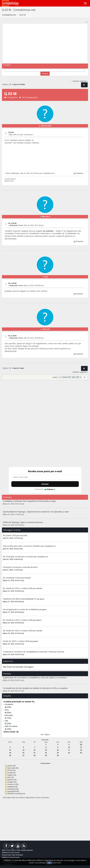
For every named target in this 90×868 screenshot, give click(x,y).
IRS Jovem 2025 (10, 535)
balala (54, 501)
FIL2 (46, 277)
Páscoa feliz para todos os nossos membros (22, 546)
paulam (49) (11, 766)
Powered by (45, 489)
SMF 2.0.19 (6, 850)
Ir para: (55, 377)
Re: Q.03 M (12, 223)
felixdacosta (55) (13, 789)
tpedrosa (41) (12, 780)
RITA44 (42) (11, 770)
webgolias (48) (12, 787)
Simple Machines (27, 850)
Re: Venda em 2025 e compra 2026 (18, 588)
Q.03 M (11, 132)
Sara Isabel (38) (13, 768)
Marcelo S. (46, 217)
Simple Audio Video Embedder (13, 855)
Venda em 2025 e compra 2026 (16, 641)
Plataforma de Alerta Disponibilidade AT (20, 599)
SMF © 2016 (16, 850)
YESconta (61, 652)
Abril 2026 (45, 740)
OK (49, 863)
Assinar (45, 484)
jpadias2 (39, 620)
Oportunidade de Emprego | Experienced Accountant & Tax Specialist (32, 512)
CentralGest (62, 678)
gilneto (42, 599)
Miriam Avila (46, 126)
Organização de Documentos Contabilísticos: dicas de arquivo (29, 678)
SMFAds (5, 853)
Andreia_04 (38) (13, 784)
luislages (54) (12, 782)
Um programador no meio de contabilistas (21, 609)
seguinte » (84, 81)
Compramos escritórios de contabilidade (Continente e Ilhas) (28, 652)
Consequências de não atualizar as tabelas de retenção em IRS (29, 688)
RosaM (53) (11, 773)
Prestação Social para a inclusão (17, 567)
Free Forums (15, 853)
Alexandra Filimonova (35, 522)
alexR (67, 512)
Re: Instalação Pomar (12, 578)
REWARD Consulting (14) (16, 794)
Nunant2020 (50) (13, 791)
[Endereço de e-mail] (45, 477)
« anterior (75, 81)
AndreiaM (27, 578)
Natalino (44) (12, 775)
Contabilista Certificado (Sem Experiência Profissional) (26, 501)
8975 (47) (11, 777)
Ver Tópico (45, 734)
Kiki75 (36, 567)
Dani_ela (46, 329)
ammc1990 (23, 536)
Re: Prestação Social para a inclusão (18, 557)
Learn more (57, 863)
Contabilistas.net (50, 546)
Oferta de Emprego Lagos (14, 522)
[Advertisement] (45, 43)
